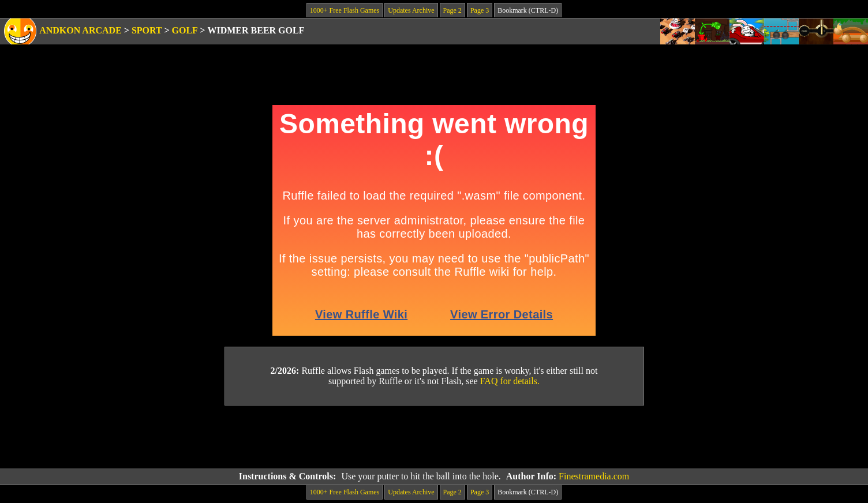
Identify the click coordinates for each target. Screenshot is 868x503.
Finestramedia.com (594, 476)
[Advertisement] (434, 437)
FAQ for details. (510, 381)
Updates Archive (411, 10)
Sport (147, 30)
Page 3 (480, 10)
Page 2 (452, 10)
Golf (185, 30)
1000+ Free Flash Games (345, 10)
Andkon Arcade (81, 30)
